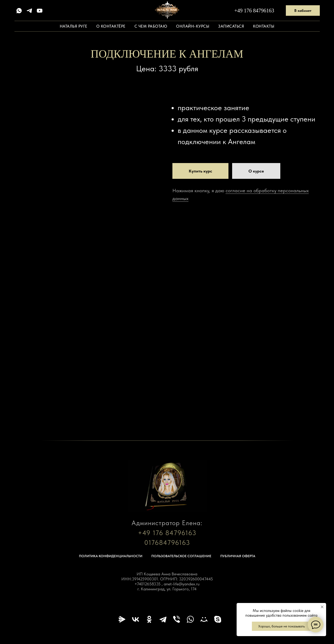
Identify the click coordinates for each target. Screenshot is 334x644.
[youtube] (40, 11)
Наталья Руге (74, 26)
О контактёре (111, 26)
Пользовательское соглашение (181, 556)
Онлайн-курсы (193, 26)
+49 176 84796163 (254, 11)
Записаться (231, 26)
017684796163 (167, 542)
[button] (256, 171)
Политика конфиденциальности (111, 556)
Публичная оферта (238, 556)
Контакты (264, 26)
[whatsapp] (19, 11)
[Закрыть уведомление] (322, 607)
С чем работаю (151, 26)
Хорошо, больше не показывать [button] (281, 626)
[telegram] (29, 11)
